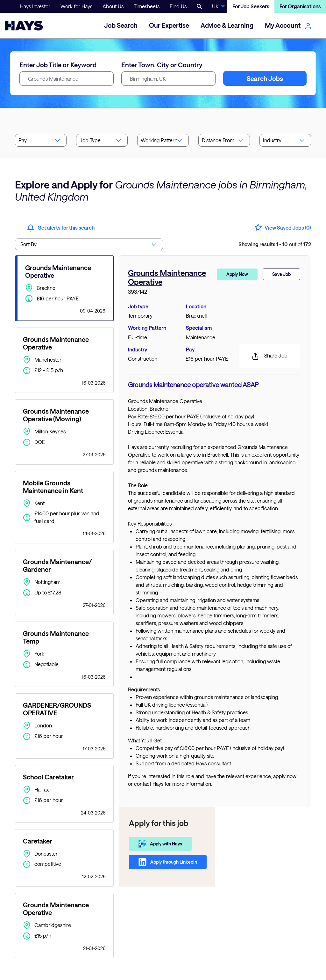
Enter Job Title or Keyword (58, 65)
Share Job (269, 356)
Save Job (281, 274)
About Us (113, 6)
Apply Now (237, 274)
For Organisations (300, 6)
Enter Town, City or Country (162, 65)
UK (215, 6)
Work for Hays (76, 6)
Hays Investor (35, 6)
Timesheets (147, 6)
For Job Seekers (251, 6)
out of (275, 244)
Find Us (178, 6)
